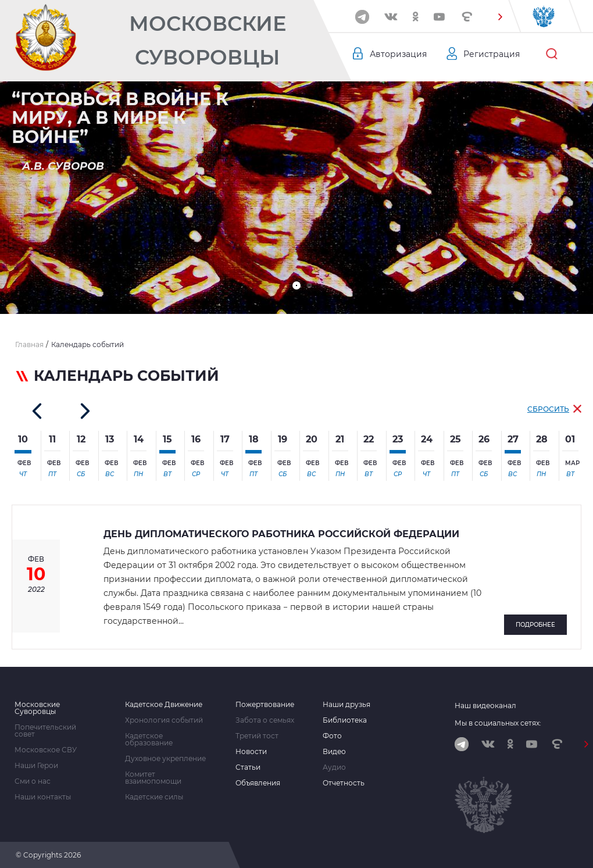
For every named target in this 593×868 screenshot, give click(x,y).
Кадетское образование (149, 740)
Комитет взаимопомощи (153, 778)
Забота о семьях (265, 720)
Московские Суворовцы (208, 40)
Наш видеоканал (485, 706)
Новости (251, 752)
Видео (334, 752)
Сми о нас (33, 781)
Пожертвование (265, 705)
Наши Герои (36, 766)
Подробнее (535, 625)
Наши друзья (346, 705)
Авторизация (398, 54)
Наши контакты (43, 797)
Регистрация (492, 54)
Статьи (248, 767)
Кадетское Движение (164, 705)
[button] (501, 17)
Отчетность (344, 783)
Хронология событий (164, 720)
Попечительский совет (45, 731)
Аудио (334, 767)
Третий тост (257, 736)
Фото (332, 736)
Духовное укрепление (165, 759)
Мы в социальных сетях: (498, 723)
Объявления (258, 783)
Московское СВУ (46, 750)
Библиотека (345, 720)
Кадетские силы (154, 797)
